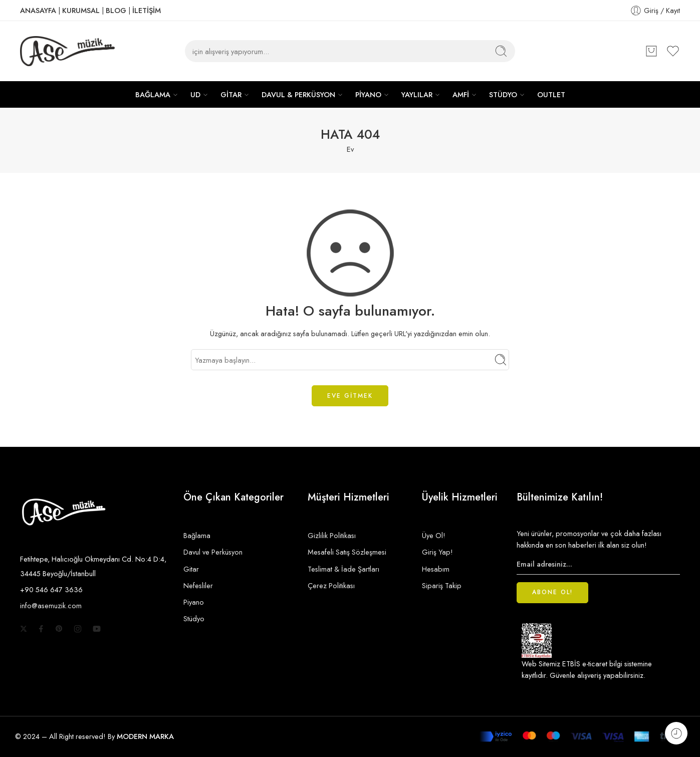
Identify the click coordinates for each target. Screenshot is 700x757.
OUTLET (551, 94)
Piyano (194, 602)
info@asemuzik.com (51, 605)
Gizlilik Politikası (332, 535)
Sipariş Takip (442, 585)
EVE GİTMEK (350, 396)
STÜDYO (503, 94)
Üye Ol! (434, 535)
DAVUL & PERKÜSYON (298, 94)
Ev (350, 149)
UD (195, 94)
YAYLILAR (417, 94)
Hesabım (436, 569)
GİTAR (231, 94)
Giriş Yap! (437, 552)
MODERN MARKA (145, 736)
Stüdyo (194, 618)
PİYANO (368, 94)
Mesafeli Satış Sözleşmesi (347, 552)
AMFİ (461, 94)
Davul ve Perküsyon (213, 552)
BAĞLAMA (153, 94)
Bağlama (197, 535)
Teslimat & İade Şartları (343, 569)
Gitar (191, 569)
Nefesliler (198, 585)
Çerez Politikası (331, 585)
